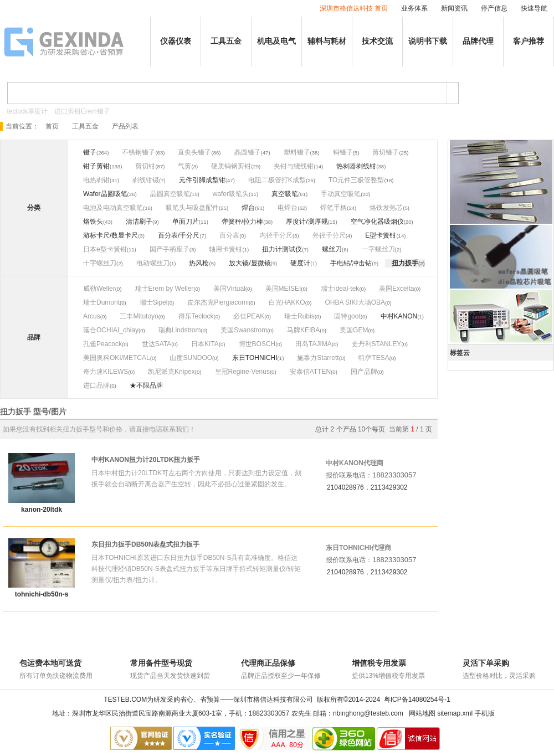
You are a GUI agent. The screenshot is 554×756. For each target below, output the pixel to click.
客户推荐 (529, 41)
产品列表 (125, 126)
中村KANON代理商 (355, 463)
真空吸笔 (285, 194)
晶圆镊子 (248, 152)
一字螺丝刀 (378, 249)
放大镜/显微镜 (250, 263)
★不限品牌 (146, 385)
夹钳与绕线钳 (294, 166)
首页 (52, 126)
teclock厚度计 (27, 111)
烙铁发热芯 (386, 208)
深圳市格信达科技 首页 (354, 8)
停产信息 (494, 8)
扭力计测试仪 (282, 249)
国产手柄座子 (170, 249)
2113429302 (389, 487)
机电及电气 (276, 41)
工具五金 (226, 41)
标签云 (460, 353)
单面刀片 (186, 222)
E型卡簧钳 (381, 235)
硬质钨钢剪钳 (231, 166)
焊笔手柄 (334, 208)
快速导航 (534, 8)
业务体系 (414, 8)
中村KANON (399, 316)
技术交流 (377, 41)
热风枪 (199, 263)
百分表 (229, 235)
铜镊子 (343, 152)
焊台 (248, 208)
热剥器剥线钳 (356, 166)
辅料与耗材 (327, 41)
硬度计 (300, 263)
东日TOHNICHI (255, 358)
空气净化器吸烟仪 (377, 222)
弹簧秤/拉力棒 (242, 222)
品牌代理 (478, 41)
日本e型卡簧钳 (105, 249)
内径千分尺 (276, 235)
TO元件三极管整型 (356, 180)
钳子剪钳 (96, 166)
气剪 (184, 166)
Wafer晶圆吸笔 (105, 194)
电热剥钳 (96, 180)
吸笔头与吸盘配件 (192, 208)
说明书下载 (428, 41)
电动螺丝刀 (153, 263)
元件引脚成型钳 (202, 180)
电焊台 (288, 208)
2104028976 (345, 487)
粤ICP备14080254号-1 (417, 700)
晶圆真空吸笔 (170, 194)
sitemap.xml (455, 713)
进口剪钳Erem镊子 (82, 111)
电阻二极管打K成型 (277, 180)
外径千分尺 (329, 235)
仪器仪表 (176, 41)
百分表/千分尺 (179, 235)
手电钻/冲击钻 (351, 263)
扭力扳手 (405, 263)
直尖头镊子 (194, 152)
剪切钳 (145, 166)
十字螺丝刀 (100, 263)
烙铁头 (93, 222)
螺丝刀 (332, 249)
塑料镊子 (297, 152)
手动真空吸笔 (341, 194)
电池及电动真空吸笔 (113, 208)
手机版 (485, 713)
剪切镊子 (386, 152)
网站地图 (422, 713)
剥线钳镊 (146, 180)
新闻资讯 (454, 8)
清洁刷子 (139, 222)
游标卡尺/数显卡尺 (111, 235)
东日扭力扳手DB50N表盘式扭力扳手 (145, 544)
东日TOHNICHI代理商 (358, 548)
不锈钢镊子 (138, 152)
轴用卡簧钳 (225, 249)
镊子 (90, 152)
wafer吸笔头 (231, 194)
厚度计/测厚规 (307, 222)
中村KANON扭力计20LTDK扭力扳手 (146, 460)
